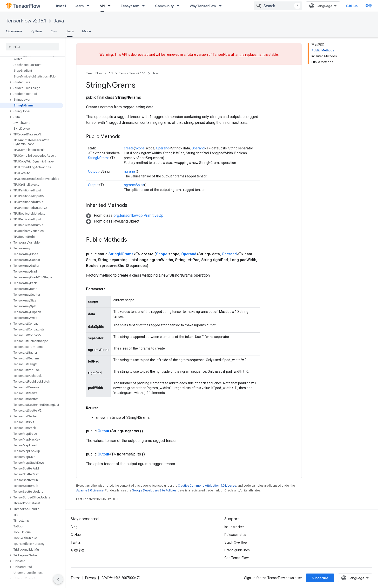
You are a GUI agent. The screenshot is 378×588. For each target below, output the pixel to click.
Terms (76, 578)
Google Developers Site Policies (154, 490)
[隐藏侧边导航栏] (58, 579)
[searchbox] (32, 47)
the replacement (252, 55)
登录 (369, 6)
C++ (54, 31)
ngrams (130, 171)
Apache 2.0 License (90, 490)
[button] (31, 82)
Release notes (235, 535)
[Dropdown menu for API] (111, 6)
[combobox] (278, 6)
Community (164, 6)
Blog (74, 527)
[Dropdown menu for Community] (180, 6)
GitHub (352, 6)
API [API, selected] (102, 6)
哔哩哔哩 (77, 550)
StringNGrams (99, 158)
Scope (140, 148)
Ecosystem (130, 6)
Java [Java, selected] (70, 31)
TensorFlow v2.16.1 (26, 21)
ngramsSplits (134, 185)
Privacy (91, 578)
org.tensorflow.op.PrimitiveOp (138, 215)
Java (59, 21)
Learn (79, 6)
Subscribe (320, 578)
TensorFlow (94, 73)
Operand (163, 148)
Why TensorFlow (203, 6)
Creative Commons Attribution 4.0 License (207, 486)
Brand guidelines (237, 550)
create (129, 148)
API (111, 73)
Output (93, 171)
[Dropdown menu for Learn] (89, 6)
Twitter (76, 542)
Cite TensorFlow (237, 558)
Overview (14, 31)
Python (36, 31)
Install (61, 6)
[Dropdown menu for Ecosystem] (145, 6)
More (87, 31)
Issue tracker (234, 527)
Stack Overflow (236, 542)
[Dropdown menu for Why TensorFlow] (222, 6)
